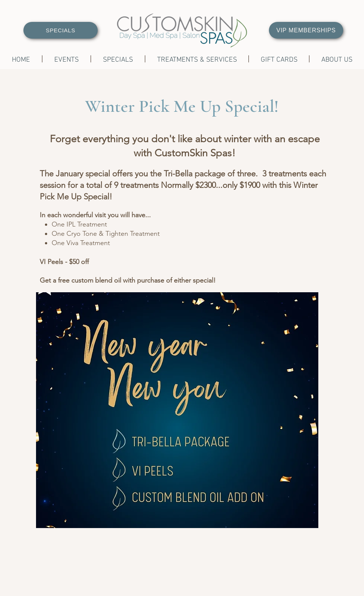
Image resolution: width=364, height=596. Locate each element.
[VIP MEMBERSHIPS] (306, 30)
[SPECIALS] (61, 30)
